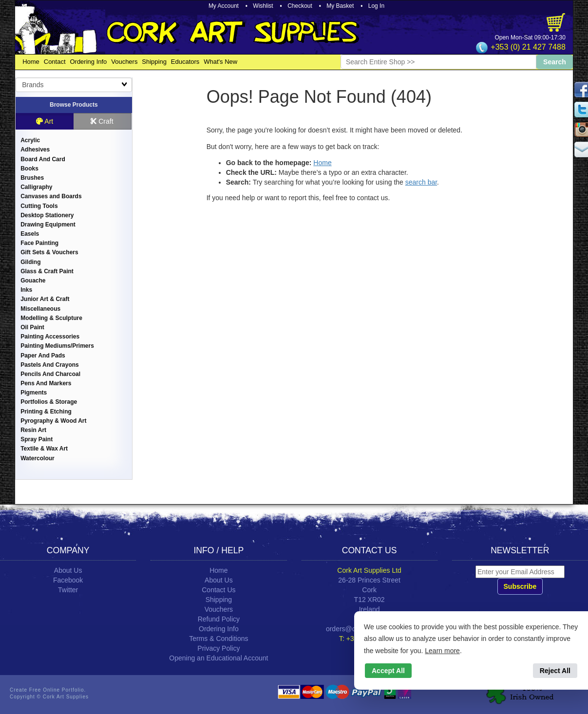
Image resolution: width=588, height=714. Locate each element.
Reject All (555, 671)
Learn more (442, 651)
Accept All (388, 671)
